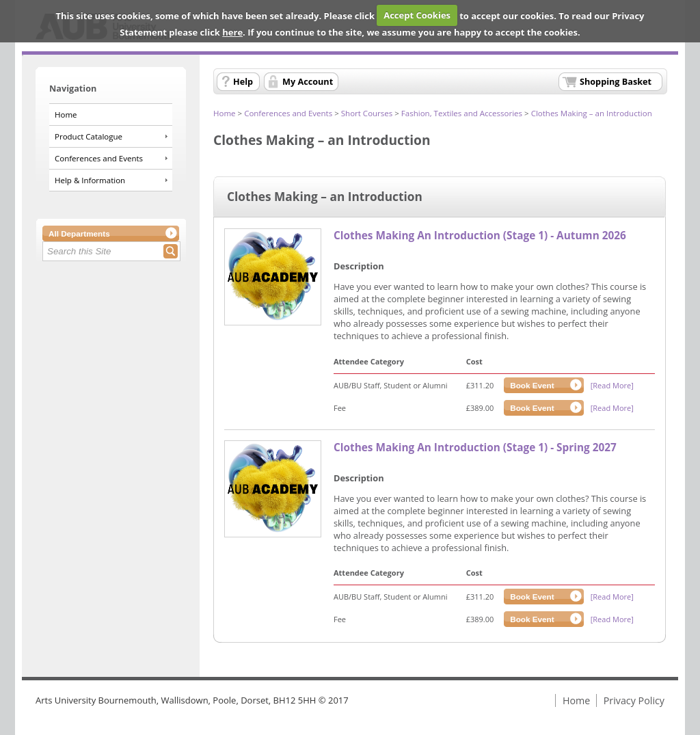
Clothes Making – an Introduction (592, 113)
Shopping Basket (616, 81)
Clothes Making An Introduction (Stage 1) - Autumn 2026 (480, 236)
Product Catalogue (89, 136)
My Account (308, 81)
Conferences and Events (99, 158)
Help (243, 81)
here (232, 32)
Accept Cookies (417, 15)
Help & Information (90, 180)
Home (66, 115)
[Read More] (612, 385)
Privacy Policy (634, 700)
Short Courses (367, 113)
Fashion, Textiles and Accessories (462, 113)
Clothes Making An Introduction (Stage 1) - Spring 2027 (475, 447)
